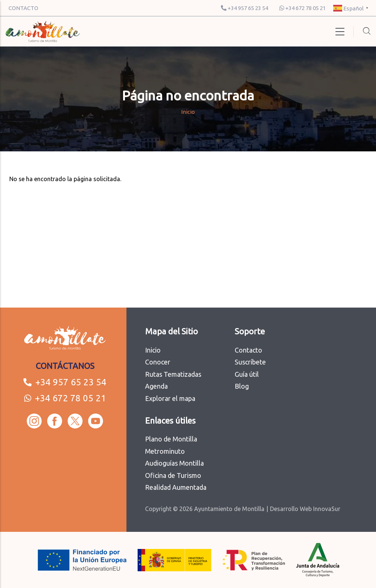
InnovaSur (327, 509)
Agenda (156, 386)
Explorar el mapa (170, 398)
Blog (242, 386)
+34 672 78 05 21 (303, 8)
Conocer (158, 362)
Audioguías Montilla (174, 463)
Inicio (188, 112)
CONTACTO (23, 8)
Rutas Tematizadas (173, 374)
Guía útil (247, 374)
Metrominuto (165, 451)
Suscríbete (250, 362)
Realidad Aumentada (176, 487)
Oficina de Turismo (173, 475)
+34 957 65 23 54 (245, 8)
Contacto (248, 350)
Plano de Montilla (171, 439)
